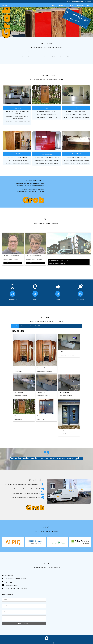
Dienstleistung (63, 5)
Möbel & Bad (38, 326)
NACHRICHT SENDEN (24, 623)
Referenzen (80, 5)
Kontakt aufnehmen (13, 263)
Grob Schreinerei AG (9, 5)
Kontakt (89, 5)
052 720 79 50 (72, 2)
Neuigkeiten (15, 326)
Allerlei (45, 326)
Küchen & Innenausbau (26, 326)
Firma (72, 5)
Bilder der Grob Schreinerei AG (69, 263)
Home (54, 5)
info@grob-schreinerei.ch (84, 2)
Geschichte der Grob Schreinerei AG (69, 260)
